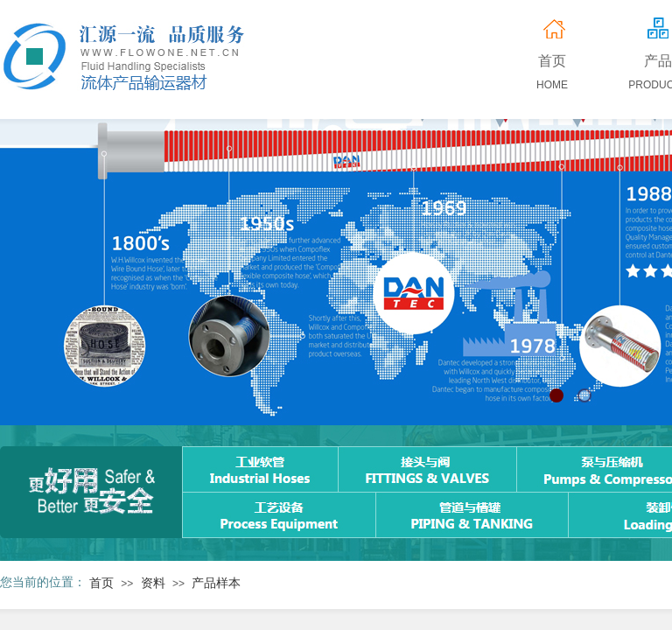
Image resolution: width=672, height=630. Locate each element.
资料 (153, 583)
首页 (101, 583)
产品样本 (216, 583)
